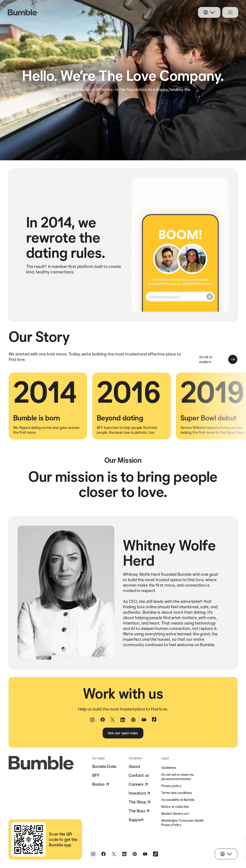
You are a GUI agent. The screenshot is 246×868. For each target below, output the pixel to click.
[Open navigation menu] (230, 12)
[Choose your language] (209, 12)
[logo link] (22, 12)
